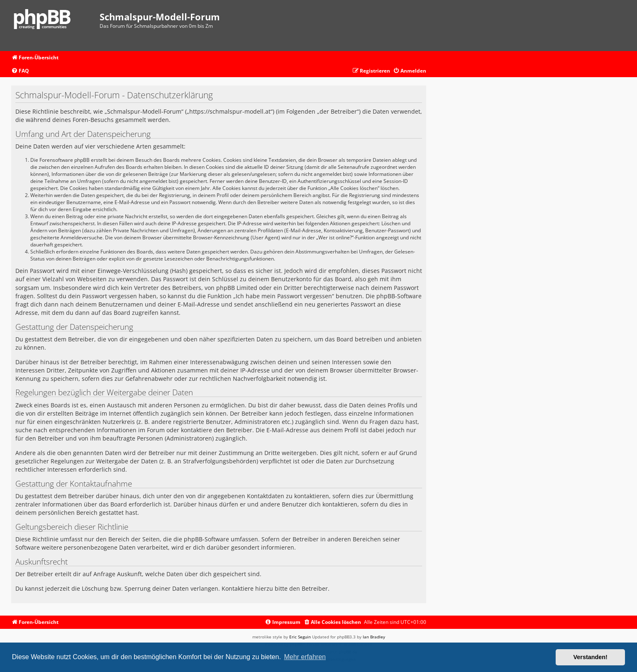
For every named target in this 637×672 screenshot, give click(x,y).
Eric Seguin (300, 637)
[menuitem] (20, 71)
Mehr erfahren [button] (305, 657)
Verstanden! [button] (591, 657)
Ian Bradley (374, 637)
